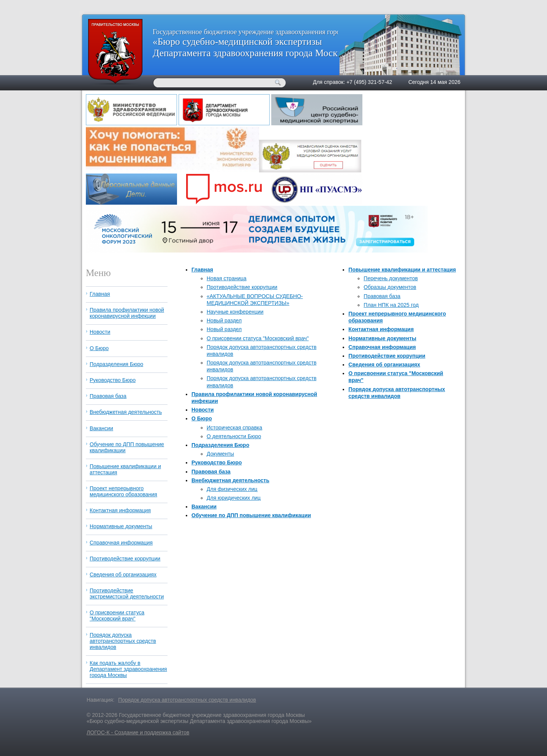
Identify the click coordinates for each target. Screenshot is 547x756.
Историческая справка (234, 428)
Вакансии (204, 507)
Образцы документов (390, 287)
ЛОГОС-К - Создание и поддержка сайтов (138, 732)
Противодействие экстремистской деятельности (127, 593)
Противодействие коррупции (242, 287)
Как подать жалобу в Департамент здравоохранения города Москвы (128, 669)
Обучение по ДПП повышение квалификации (251, 515)
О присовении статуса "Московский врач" (258, 338)
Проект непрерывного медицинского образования (123, 491)
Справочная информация (382, 347)
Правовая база (211, 472)
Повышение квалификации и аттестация (402, 270)
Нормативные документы (382, 338)
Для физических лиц (232, 489)
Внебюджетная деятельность (230, 480)
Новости (203, 410)
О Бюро (202, 418)
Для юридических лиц (234, 498)
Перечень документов (391, 278)
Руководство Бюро (217, 462)
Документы (220, 454)
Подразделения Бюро (220, 445)
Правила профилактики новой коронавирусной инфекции (127, 313)
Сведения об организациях (384, 365)
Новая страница (227, 278)
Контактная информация (381, 329)
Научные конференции (235, 312)
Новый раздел (224, 320)
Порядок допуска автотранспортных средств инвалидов (123, 641)
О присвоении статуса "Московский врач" (117, 616)
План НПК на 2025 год (391, 305)
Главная (202, 270)
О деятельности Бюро (234, 436)
